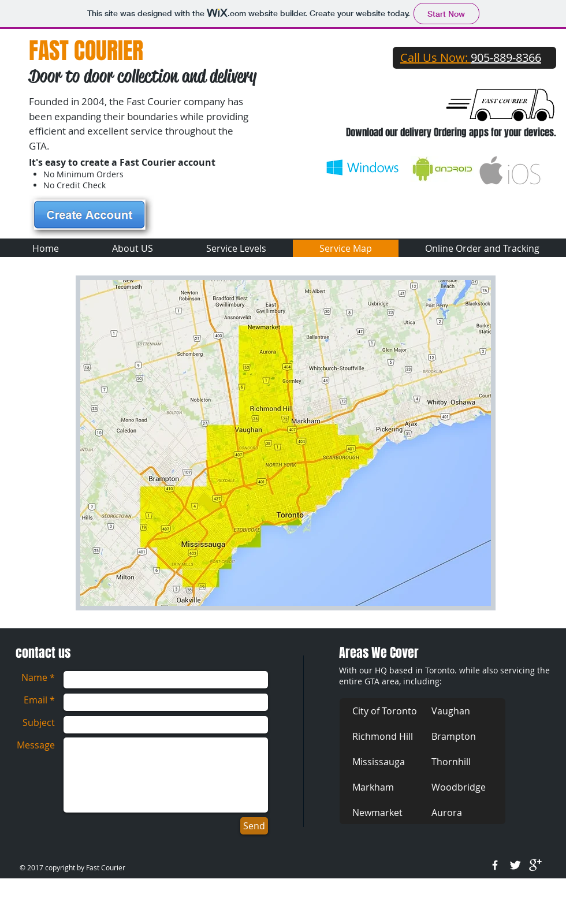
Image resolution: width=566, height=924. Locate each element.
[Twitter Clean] (515, 865)
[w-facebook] (495, 865)
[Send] (254, 826)
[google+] (535, 865)
